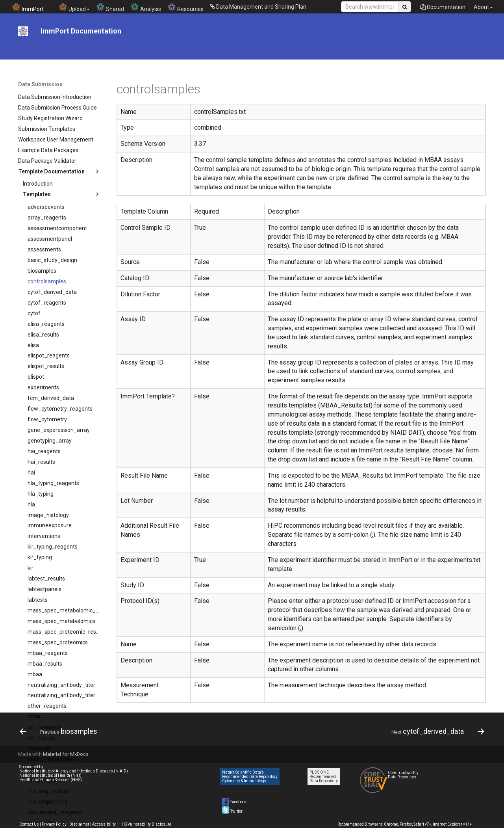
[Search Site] (370, 7)
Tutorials (317, 50)
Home (26, 50)
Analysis (146, 7)
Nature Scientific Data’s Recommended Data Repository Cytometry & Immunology (250, 777)
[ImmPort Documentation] (23, 31)
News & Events (356, 50)
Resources (185, 7)
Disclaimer (79, 824)
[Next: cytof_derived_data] (436, 731)
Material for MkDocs (66, 754)
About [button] (483, 7)
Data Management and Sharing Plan (258, 7)
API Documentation (67, 50)
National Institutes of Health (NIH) (50, 775)
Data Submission (238, 50)
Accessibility (104, 824)
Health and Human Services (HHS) (51, 780)
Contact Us (29, 824)
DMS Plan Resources (182, 50)
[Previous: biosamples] (61, 731)
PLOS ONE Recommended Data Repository (324, 777)
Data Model (283, 50)
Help (389, 50)
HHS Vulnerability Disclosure (145, 824)
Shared (110, 7)
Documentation (443, 7)
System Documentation (434, 50)
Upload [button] (74, 7)
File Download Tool (123, 50)
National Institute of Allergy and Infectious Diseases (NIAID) (74, 771)
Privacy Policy (54, 824)
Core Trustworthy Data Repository (403, 775)
